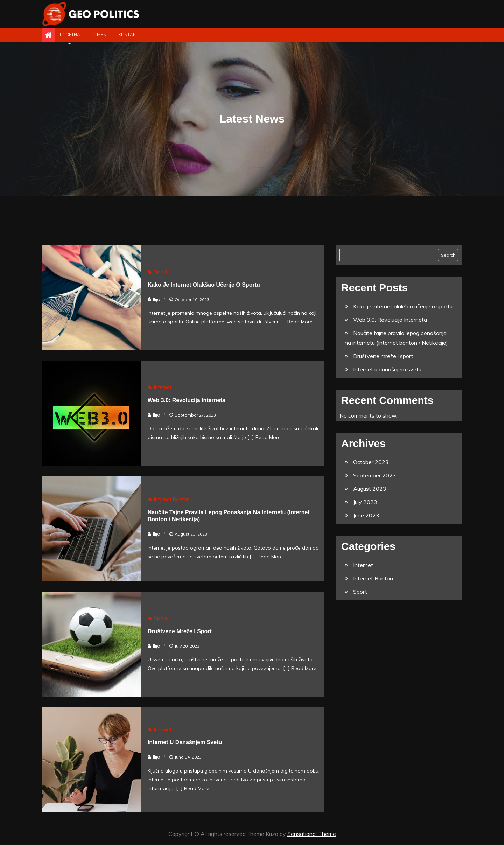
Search (448, 255)
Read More (300, 322)
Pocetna (70, 35)
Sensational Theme (312, 834)
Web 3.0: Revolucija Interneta (187, 400)
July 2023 (365, 502)
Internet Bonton (172, 499)
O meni (99, 35)
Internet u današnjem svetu (185, 742)
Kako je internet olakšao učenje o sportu (204, 285)
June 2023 (366, 515)
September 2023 (375, 475)
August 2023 (370, 489)
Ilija (157, 299)
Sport (161, 272)
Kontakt (128, 35)
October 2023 (371, 462)
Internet (163, 387)
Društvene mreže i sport (180, 631)
